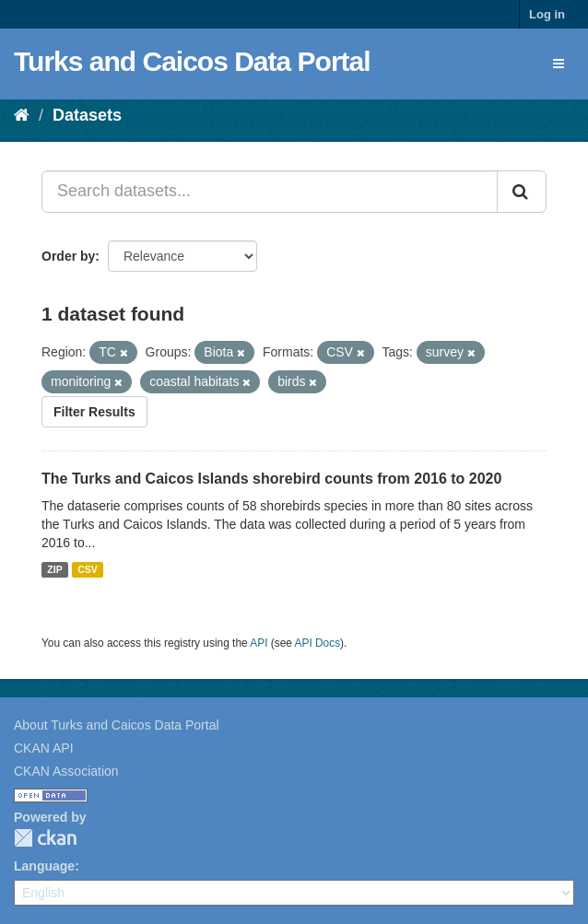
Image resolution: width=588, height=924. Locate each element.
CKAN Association (66, 771)
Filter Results (94, 412)
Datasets (87, 115)
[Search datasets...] (270, 192)
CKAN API (44, 748)
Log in (547, 14)
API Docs (318, 643)
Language (44, 866)
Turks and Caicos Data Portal (192, 61)
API (259, 643)
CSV (88, 569)
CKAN (45, 838)
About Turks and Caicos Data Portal (117, 725)
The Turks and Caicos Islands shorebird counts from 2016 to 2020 (271, 479)
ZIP (54, 569)
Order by (68, 256)
